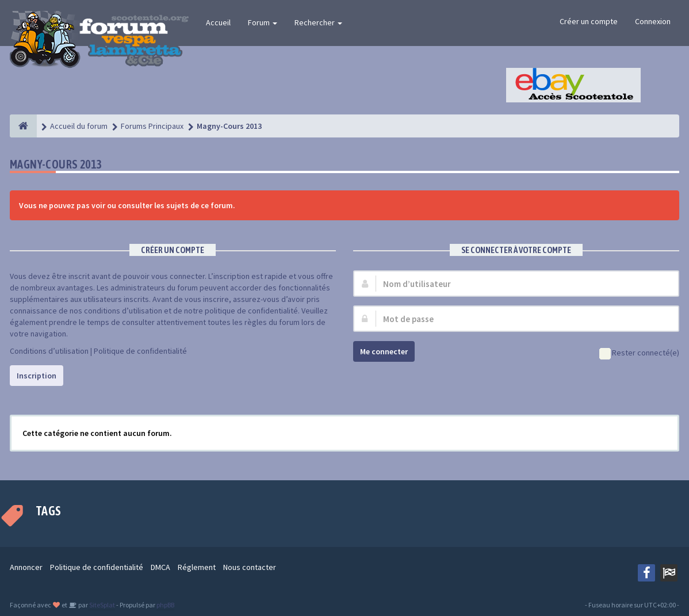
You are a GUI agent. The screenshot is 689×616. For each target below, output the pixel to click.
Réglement (197, 567)
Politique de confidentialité (140, 351)
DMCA (160, 567)
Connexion (653, 21)
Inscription (37, 376)
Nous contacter (250, 567)
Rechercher (318, 22)
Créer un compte (589, 21)
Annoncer (26, 567)
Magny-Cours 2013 (55, 164)
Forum (263, 22)
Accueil (218, 22)
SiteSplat (102, 605)
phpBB (165, 605)
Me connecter (384, 351)
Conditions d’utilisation (49, 351)
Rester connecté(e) (639, 353)
